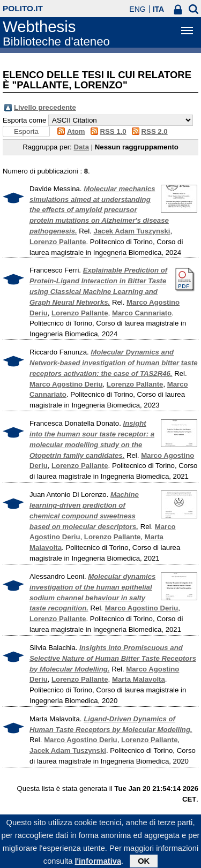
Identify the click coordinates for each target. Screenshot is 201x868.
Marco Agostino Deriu (66, 384)
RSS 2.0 (155, 131)
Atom (76, 131)
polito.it (23, 8)
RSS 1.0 (113, 131)
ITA (159, 9)
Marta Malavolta (139, 679)
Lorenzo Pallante (58, 242)
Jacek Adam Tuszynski (132, 231)
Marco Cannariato (142, 313)
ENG (137, 9)
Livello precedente (45, 107)
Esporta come (24, 120)
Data (81, 147)
